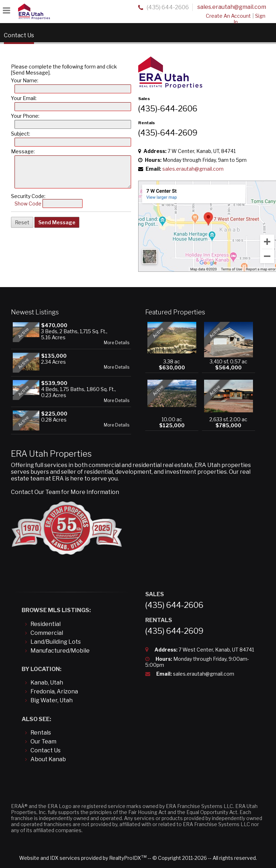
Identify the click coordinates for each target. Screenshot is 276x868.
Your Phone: (25, 116)
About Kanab (48, 759)
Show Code (28, 204)
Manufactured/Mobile (60, 651)
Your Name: (25, 80)
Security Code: (28, 196)
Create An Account (228, 16)
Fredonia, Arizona (54, 691)
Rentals (41, 733)
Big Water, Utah (52, 700)
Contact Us (46, 750)
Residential (46, 624)
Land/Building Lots (56, 642)
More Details (117, 343)
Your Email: (24, 98)
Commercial (47, 633)
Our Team (43, 741)
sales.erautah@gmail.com (232, 7)
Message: (23, 151)
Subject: (21, 134)
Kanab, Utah (47, 683)
